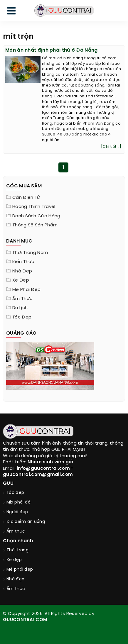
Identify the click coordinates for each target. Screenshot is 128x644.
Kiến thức (23, 262)
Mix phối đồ (18, 503)
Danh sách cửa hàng (36, 216)
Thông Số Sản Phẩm (35, 225)
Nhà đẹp (22, 271)
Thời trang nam (30, 253)
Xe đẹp (21, 280)
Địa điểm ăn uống (26, 522)
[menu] (11, 12)
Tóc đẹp (22, 317)
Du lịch (20, 308)
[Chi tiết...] (111, 147)
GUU (8, 483)
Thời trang (17, 550)
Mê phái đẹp (26, 290)
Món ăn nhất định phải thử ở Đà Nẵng (52, 50)
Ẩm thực (22, 299)
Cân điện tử (26, 198)
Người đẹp (17, 512)
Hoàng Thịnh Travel (34, 207)
